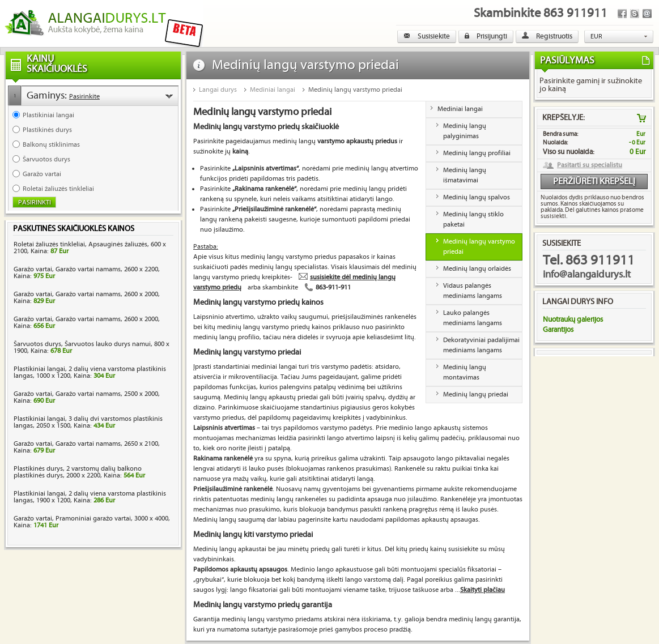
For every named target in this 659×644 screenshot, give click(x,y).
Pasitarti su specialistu (590, 165)
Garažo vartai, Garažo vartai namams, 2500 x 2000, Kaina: (87, 397)
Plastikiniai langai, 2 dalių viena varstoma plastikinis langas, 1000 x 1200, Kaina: (90, 372)
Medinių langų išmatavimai (465, 175)
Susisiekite (427, 36)
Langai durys (218, 90)
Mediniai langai (273, 90)
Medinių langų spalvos (477, 197)
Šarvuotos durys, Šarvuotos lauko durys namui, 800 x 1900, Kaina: (92, 347)
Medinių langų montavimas (465, 372)
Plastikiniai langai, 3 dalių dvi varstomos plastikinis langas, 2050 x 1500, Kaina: (88, 422)
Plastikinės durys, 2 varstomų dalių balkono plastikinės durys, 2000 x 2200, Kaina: (79, 472)
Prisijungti (486, 36)
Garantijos (558, 330)
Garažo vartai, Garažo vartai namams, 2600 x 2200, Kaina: (87, 273)
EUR (596, 37)
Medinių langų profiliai (477, 153)
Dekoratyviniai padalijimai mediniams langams (481, 345)
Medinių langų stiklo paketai (473, 219)
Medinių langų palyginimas (465, 131)
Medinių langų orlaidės (477, 269)
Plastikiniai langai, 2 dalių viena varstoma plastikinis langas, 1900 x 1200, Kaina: (90, 497)
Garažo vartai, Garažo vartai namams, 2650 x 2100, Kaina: (87, 447)
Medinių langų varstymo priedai (355, 90)
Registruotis (547, 36)
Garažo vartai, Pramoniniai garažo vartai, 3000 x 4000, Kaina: (92, 522)
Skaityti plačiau (482, 590)
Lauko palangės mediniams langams (473, 318)
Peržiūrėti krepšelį (594, 182)
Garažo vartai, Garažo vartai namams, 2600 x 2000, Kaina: (87, 298)
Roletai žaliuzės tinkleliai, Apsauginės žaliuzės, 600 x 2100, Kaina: (90, 248)
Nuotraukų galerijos (573, 319)
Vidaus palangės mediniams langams (473, 291)
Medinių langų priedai (476, 394)
